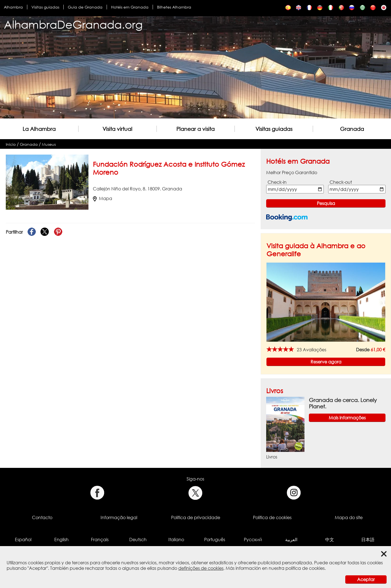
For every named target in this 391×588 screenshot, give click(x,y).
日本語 (368, 540)
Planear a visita (195, 129)
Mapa (103, 198)
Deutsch (138, 540)
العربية (291, 540)
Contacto (42, 517)
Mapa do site (349, 517)
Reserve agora (326, 362)
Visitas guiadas (45, 7)
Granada (352, 129)
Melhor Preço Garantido (292, 172)
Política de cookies (272, 517)
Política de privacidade (196, 517)
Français (100, 540)
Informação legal (119, 517)
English (61, 540)
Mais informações (347, 418)
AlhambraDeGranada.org (73, 24)
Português (215, 540)
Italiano (176, 540)
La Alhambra (39, 129)
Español (23, 540)
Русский (253, 540)
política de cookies (305, 568)
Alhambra (13, 7)
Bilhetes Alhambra (174, 7)
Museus (49, 144)
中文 (330, 540)
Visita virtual (117, 129)
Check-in (277, 182)
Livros (275, 391)
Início (11, 144)
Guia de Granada (85, 7)
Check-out (341, 182)
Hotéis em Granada (130, 7)
